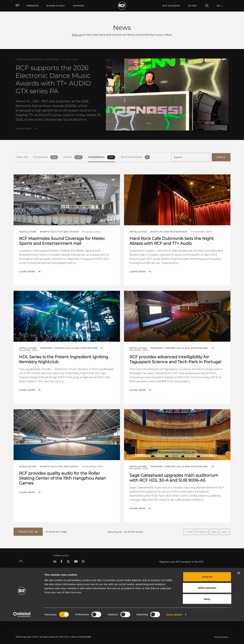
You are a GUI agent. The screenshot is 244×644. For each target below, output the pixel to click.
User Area (170, 590)
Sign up (77, 35)
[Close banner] (239, 596)
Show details (174, 637)
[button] (28, 531)
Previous (202, 531)
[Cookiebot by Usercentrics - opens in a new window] (22, 637)
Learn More (24, 129)
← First (189, 531)
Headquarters (219, 590)
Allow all (207, 599)
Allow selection (207, 611)
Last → (225, 531)
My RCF (193, 6)
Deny (207, 622)
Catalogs (95, 590)
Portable (56, 590)
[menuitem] (56, 6)
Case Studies (133, 590)
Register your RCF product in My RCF (182, 560)
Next (214, 531)
